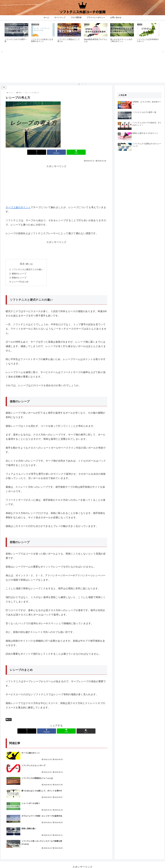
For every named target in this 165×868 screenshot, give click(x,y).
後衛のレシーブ (20, 274)
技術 (9, 721)
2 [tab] (83, 84)
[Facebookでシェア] (56, 152)
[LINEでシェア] (74, 152)
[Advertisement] (83, 65)
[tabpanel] (16, 34)
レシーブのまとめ (21, 283)
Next (163, 52)
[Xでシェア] (39, 152)
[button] (82, 732)
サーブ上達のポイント (18, 207)
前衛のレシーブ (20, 279)
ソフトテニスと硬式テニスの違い (28, 270)
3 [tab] (86, 84)
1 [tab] (79, 84)
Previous (2, 52)
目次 (23, 264)
